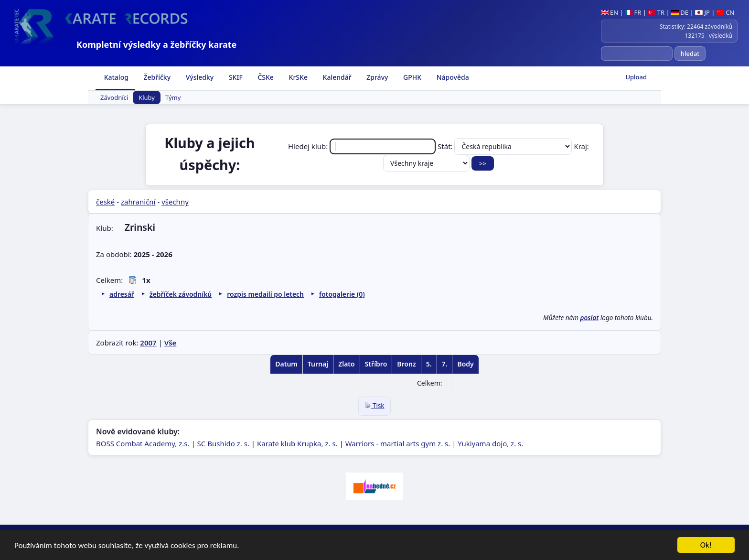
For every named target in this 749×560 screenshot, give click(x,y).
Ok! (706, 548)
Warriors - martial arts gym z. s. (398, 443)
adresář (122, 294)
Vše (171, 343)
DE (680, 12)
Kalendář (336, 77)
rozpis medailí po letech (265, 294)
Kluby (147, 97)
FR (633, 12)
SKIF (235, 77)
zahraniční (138, 202)
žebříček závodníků (181, 294)
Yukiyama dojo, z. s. (490, 443)
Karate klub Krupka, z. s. (297, 443)
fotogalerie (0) (342, 294)
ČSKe (265, 77)
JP (702, 12)
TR (656, 12)
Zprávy (377, 77)
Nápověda (452, 77)
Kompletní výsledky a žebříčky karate (156, 44)
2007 (148, 343)
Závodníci (114, 97)
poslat (590, 318)
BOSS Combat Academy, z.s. (143, 443)
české (105, 202)
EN (610, 12)
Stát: (506, 146)
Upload (636, 77)
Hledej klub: (363, 146)
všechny (175, 202)
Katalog (115, 77)
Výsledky (199, 77)
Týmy (173, 97)
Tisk (374, 406)
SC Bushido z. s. (223, 443)
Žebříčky (156, 77)
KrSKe (297, 77)
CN (725, 12)
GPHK (411, 77)
